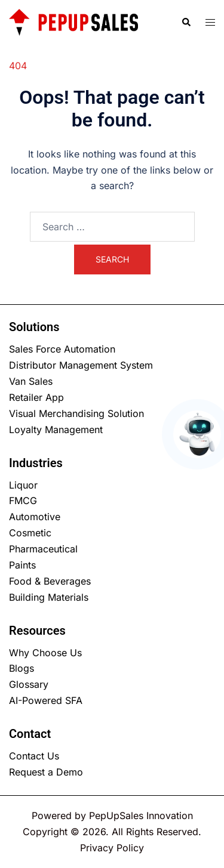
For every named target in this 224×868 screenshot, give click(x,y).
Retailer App (36, 397)
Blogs (22, 668)
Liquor (23, 485)
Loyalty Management (56, 430)
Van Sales (31, 381)
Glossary (29, 684)
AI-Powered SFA (46, 700)
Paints (22, 565)
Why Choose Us (45, 653)
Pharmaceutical (43, 549)
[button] (186, 22)
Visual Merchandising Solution (76, 413)
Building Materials (49, 597)
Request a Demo (46, 772)
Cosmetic (30, 533)
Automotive (35, 517)
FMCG (23, 501)
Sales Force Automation (62, 349)
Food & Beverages (50, 581)
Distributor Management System (81, 365)
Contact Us (34, 756)
